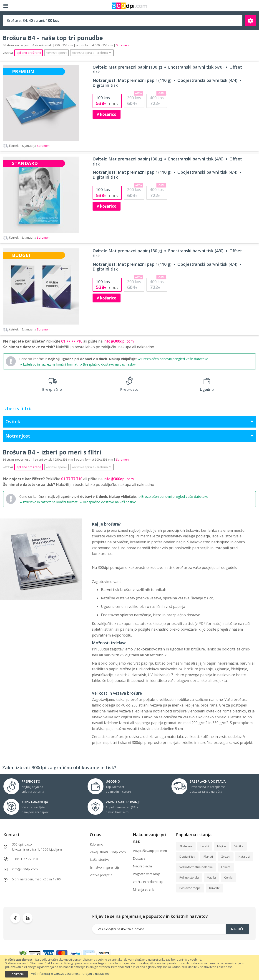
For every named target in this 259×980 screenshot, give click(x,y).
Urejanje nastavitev (96, 974)
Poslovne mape (190, 888)
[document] (129, 968)
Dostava (139, 858)
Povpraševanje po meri (150, 851)
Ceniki (228, 877)
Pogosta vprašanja (147, 874)
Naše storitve (100, 860)
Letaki (205, 846)
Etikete (226, 867)
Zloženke (186, 846)
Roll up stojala (189, 877)
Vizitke (239, 846)
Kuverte (215, 888)
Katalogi (244, 856)
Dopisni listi (187, 856)
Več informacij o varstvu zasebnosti (56, 974)
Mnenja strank (143, 889)
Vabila (211, 877)
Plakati (208, 856)
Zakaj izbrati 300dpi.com (108, 852)
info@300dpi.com (119, 341)
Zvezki (226, 856)
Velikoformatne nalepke (196, 867)
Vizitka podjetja (101, 875)
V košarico (107, 114)
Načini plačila (142, 866)
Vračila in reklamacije (148, 882)
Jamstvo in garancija (105, 867)
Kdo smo (97, 844)
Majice (222, 846)
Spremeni (27, 146)
